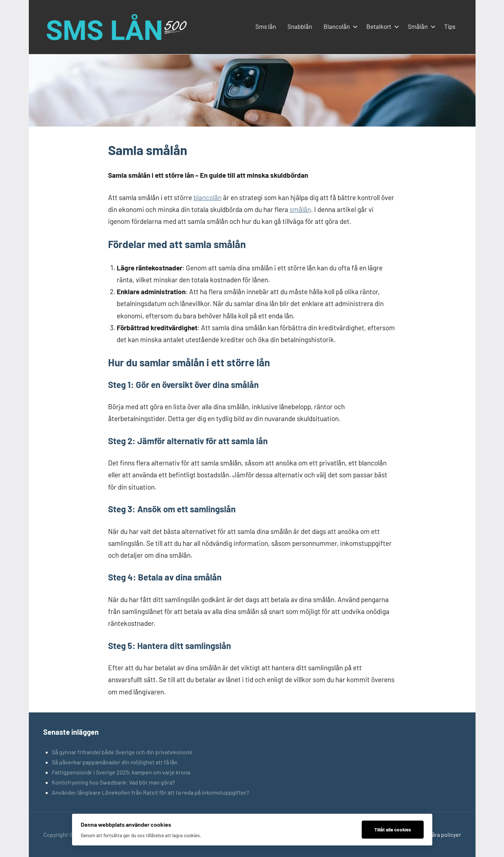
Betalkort (381, 26)
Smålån (420, 26)
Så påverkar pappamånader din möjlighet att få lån (115, 762)
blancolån (208, 197)
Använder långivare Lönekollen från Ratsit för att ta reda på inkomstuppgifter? (150, 792)
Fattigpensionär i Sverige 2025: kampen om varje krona (121, 772)
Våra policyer (445, 834)
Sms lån (266, 26)
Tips (450, 26)
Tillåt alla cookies (393, 829)
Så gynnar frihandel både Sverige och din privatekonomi (122, 752)
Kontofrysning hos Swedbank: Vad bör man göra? (113, 782)
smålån (300, 209)
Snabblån (300, 26)
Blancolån (339, 26)
